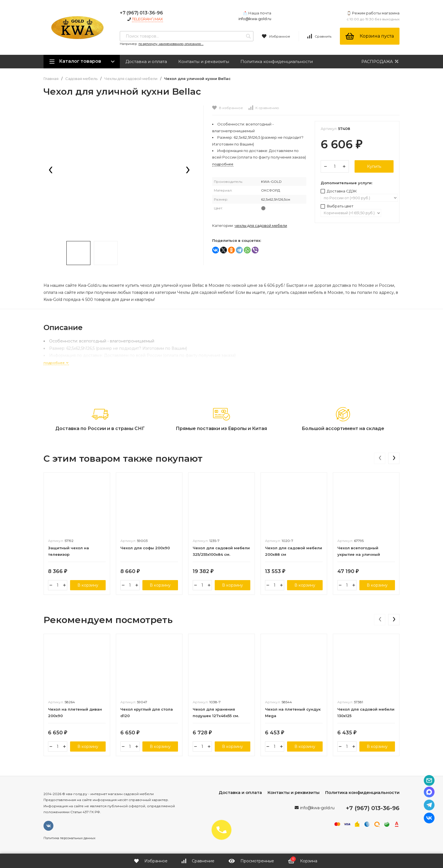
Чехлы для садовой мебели (131, 79)
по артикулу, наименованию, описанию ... (171, 44)
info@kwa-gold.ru (255, 19)
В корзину (88, 585)
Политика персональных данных (70, 838)
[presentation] (51, 170)
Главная (51, 79)
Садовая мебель (81, 79)
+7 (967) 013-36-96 (141, 13)
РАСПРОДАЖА (380, 61)
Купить (374, 166)
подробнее (56, 363)
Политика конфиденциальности (277, 61)
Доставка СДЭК (339, 191)
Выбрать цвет (337, 206)
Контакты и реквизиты (204, 61)
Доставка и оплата (146, 61)
